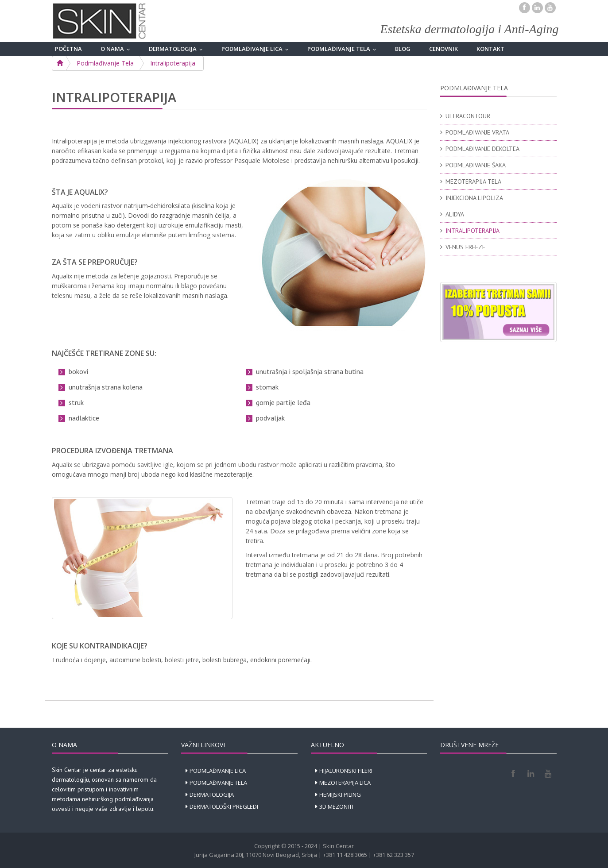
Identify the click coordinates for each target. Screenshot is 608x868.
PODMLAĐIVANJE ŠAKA (476, 165)
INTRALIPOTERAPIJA (472, 231)
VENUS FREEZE (465, 247)
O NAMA (117, 49)
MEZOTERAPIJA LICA (345, 783)
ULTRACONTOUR (468, 116)
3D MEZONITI (336, 806)
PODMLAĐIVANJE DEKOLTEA (482, 149)
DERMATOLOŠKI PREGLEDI (224, 806)
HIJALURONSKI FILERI (346, 771)
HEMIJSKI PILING (340, 795)
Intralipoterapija (173, 63)
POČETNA (68, 49)
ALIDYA (455, 214)
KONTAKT (490, 49)
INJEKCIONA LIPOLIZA (474, 198)
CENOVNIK (443, 49)
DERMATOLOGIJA (178, 49)
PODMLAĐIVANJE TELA (344, 49)
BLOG (403, 49)
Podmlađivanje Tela (105, 63)
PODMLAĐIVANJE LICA (257, 49)
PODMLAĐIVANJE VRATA (477, 132)
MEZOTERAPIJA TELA (473, 181)
